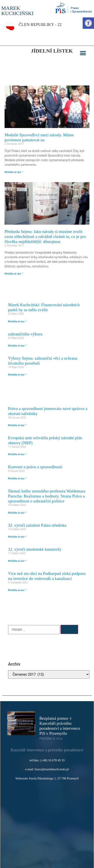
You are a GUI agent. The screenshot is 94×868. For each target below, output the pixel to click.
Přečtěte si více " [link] (14, 172)
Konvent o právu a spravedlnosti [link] (35, 467)
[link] (88, 23)
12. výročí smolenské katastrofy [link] (35, 549)
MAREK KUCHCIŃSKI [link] (17, 11)
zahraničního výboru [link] (25, 334)
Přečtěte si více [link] (51, 738)
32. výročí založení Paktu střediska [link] (37, 525)
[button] (83, 53)
